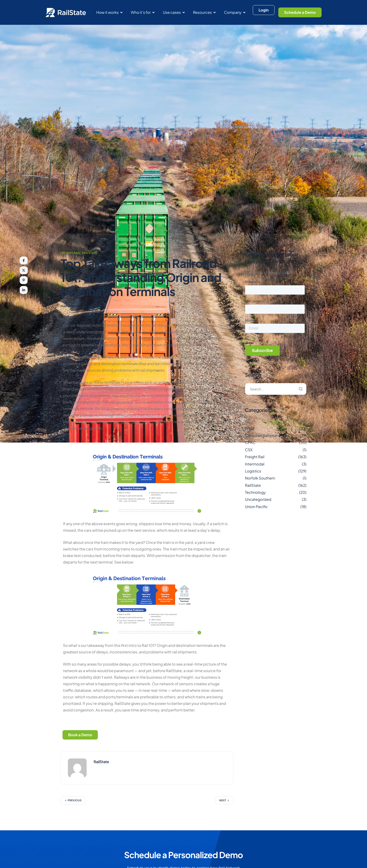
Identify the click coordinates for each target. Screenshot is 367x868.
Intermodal (255, 464)
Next (223, 801)
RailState (90, 253)
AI (247, 421)
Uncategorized (258, 499)
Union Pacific (256, 507)
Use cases (174, 12)
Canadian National (261, 435)
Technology (255, 492)
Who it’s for (143, 12)
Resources (204, 12)
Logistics (253, 471)
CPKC (250, 442)
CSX (249, 450)
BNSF (250, 428)
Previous (75, 801)
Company (235, 12)
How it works (109, 12)
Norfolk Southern (260, 478)
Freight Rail (70, 253)
